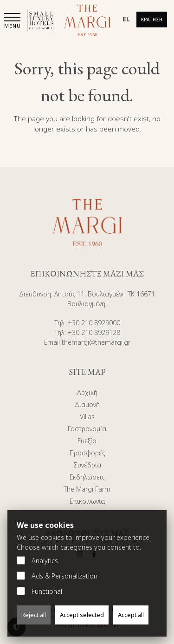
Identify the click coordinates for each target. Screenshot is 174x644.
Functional (39, 591)
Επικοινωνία (87, 501)
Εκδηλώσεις (87, 477)
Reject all (34, 615)
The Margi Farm (87, 489)
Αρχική (87, 392)
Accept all (131, 615)
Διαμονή (87, 404)
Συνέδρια (87, 465)
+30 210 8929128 (94, 332)
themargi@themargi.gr (96, 342)
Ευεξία (87, 441)
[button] (13, 22)
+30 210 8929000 (94, 323)
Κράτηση (152, 20)
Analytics (37, 561)
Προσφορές (87, 453)
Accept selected (82, 615)
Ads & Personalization (57, 576)
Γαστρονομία (87, 429)
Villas (87, 417)
